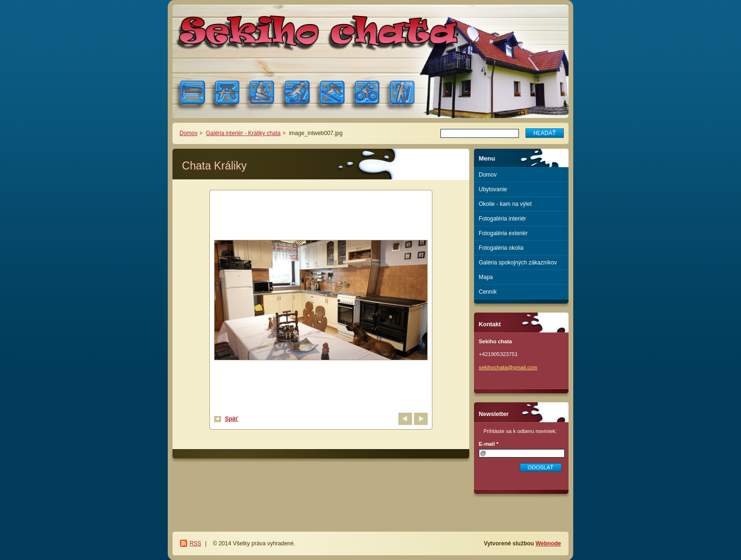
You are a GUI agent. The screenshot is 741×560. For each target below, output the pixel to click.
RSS (195, 543)
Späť (232, 419)
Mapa (486, 277)
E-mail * (489, 444)
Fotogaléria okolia (501, 248)
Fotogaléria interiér (502, 219)
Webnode (548, 543)
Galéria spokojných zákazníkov (518, 263)
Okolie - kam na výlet (505, 204)
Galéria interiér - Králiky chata (243, 133)
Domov (189, 133)
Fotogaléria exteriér (503, 233)
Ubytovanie (493, 189)
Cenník (488, 292)
